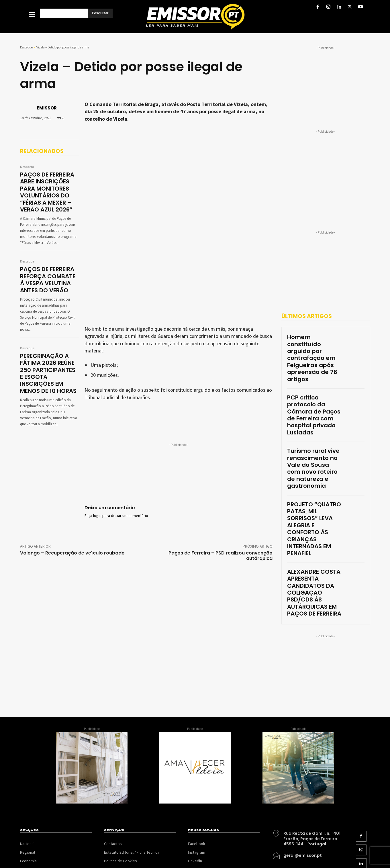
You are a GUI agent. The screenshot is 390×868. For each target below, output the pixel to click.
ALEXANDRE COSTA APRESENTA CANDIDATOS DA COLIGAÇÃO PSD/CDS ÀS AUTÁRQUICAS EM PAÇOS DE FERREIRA (313, 480)
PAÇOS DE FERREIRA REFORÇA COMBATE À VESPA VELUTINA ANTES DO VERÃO (48, 271)
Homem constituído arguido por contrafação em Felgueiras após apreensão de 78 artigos (314, 343)
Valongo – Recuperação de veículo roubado (72, 439)
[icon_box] (308, 712)
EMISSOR (47, 108)
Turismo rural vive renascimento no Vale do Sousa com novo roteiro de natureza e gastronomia (314, 408)
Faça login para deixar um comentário (116, 375)
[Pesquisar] (100, 13)
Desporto (27, 167)
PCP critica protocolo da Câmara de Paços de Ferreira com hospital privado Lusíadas (313, 374)
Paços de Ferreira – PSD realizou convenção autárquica (221, 441)
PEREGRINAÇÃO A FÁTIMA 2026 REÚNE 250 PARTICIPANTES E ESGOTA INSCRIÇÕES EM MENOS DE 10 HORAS (49, 357)
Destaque (26, 47)
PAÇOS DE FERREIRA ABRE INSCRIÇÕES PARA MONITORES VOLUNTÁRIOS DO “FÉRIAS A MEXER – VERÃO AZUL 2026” (48, 189)
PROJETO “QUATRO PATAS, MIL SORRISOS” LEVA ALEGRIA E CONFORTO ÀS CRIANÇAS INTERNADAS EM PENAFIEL (313, 444)
